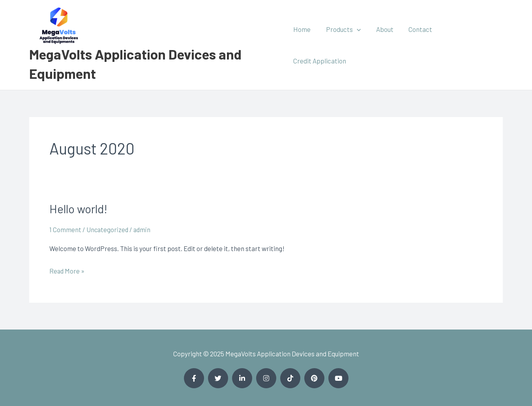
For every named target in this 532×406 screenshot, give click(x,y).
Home (305, 45)
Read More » (67, 270)
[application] (358, 45)
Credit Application (470, 45)
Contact (418, 45)
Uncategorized (108, 229)
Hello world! (79, 209)
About (384, 45)
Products (345, 45)
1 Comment (65, 229)
